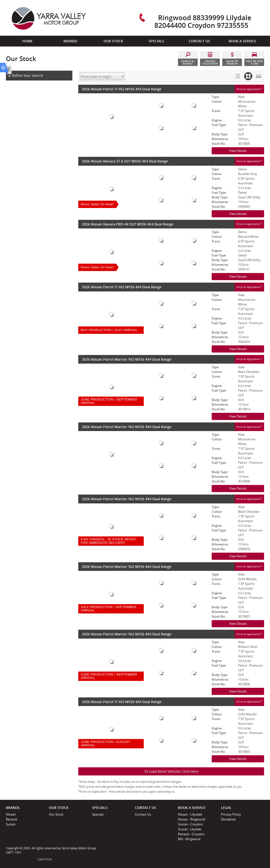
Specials (98, 814)
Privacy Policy (231, 814)
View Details (238, 151)
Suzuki (11, 824)
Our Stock (56, 814)
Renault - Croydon (191, 834)
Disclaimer (229, 819)
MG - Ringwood (189, 839)
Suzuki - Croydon (190, 824)
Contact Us (143, 814)
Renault (12, 819)
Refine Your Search (26, 76)
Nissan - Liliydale (190, 814)
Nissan (11, 814)
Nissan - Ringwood (191, 819)
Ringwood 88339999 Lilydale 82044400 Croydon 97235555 (203, 21)
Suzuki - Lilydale (190, 829)
